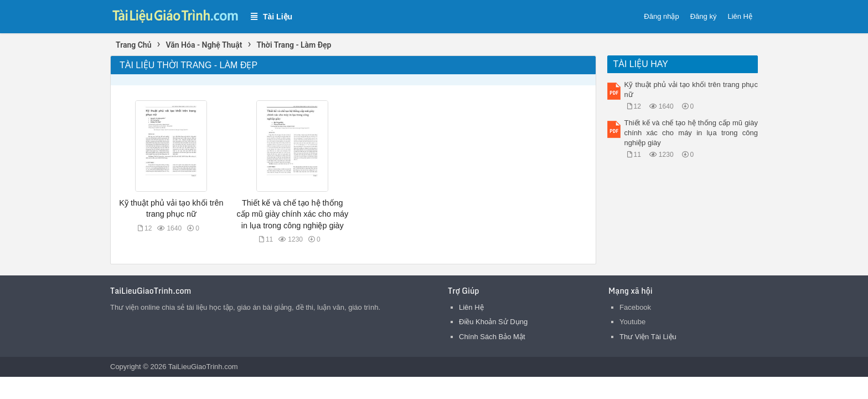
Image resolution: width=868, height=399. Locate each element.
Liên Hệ (740, 16)
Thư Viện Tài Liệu (648, 337)
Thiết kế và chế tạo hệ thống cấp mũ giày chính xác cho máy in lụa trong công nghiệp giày (293, 214)
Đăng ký (704, 16)
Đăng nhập (661, 16)
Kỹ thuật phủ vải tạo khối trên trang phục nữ (691, 89)
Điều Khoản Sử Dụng (493, 322)
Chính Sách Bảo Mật (492, 337)
